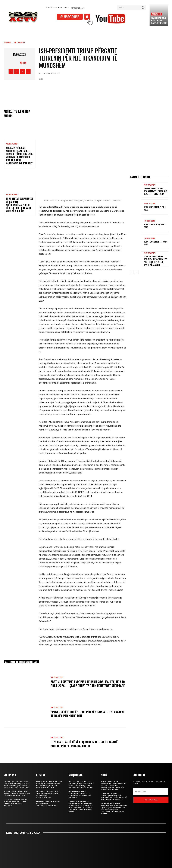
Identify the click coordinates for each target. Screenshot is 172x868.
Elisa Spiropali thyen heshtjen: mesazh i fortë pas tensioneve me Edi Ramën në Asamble (155, 261)
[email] (151, 792)
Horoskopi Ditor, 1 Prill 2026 (155, 208)
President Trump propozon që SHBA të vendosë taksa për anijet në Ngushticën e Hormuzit (114, 797)
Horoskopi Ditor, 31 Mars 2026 (156, 243)
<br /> (86, 849)
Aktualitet (157, 14)
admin (23, 63)
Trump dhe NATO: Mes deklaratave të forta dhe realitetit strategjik (155, 191)
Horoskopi (149, 204)
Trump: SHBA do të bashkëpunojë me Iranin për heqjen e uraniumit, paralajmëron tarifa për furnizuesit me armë (114, 785)
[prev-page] (132, 272)
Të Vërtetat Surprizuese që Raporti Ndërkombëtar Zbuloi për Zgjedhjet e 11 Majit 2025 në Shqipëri (19, 205)
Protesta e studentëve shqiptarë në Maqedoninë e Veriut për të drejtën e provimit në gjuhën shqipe (81, 785)
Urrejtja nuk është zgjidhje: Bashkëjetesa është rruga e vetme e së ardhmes (80, 795)
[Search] (143, 8)
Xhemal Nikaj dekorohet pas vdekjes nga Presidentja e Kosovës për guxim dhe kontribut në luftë (49, 785)
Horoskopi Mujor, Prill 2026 (155, 226)
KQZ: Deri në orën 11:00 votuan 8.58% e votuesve (159, 20)
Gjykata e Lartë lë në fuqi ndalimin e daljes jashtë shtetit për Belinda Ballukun (84, 744)
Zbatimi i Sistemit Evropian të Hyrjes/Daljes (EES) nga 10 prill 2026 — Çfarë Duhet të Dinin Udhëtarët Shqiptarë (88, 684)
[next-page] (137, 272)
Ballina (7, 42)
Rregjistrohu (151, 800)
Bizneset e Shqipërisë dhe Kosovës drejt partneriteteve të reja (48, 804)
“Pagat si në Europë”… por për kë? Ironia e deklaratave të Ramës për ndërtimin (87, 714)
